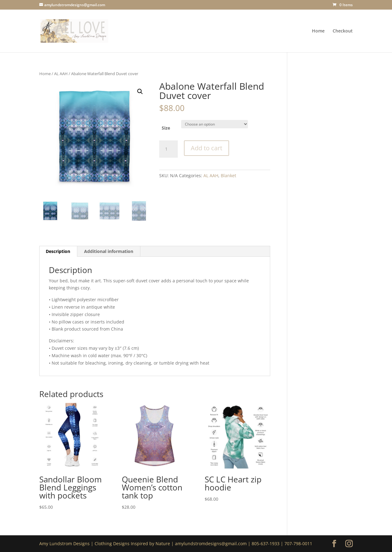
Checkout (343, 31)
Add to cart (207, 148)
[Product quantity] (168, 149)
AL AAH (61, 74)
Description (58, 251)
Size (166, 128)
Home (318, 31)
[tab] (58, 251)
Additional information (109, 251)
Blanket (228, 175)
